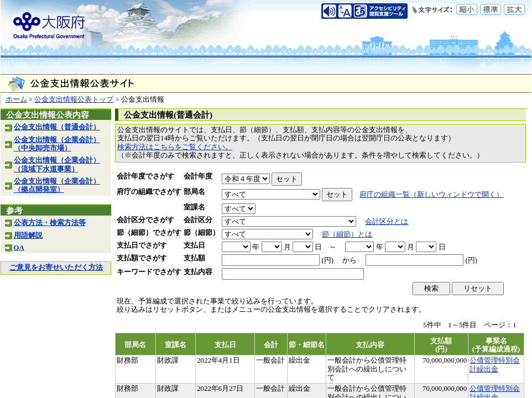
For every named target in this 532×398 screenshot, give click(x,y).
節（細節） (202, 233)
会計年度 (198, 176)
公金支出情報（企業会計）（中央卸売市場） (57, 144)
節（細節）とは (347, 234)
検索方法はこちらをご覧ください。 (175, 147)
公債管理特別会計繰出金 (495, 365)
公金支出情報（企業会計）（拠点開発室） (57, 185)
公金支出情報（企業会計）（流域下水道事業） (57, 164)
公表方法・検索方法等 (50, 223)
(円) (327, 260)
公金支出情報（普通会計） (57, 127)
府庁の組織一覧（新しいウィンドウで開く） (431, 195)
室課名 (194, 207)
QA (19, 248)
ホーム (16, 99)
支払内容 (198, 272)
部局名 (194, 192)
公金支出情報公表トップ (74, 99)
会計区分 (198, 220)
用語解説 (28, 235)
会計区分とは (387, 222)
